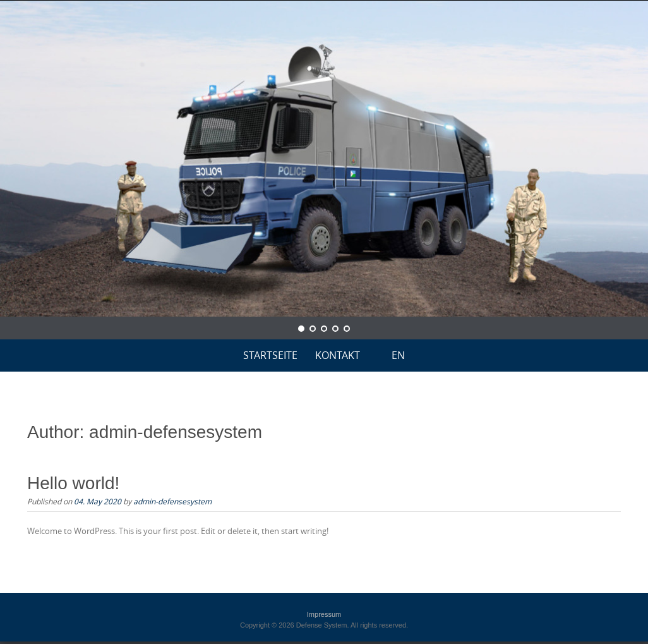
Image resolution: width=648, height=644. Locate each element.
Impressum (324, 614)
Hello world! (73, 483)
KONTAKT (338, 355)
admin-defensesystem (172, 501)
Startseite (270, 355)
